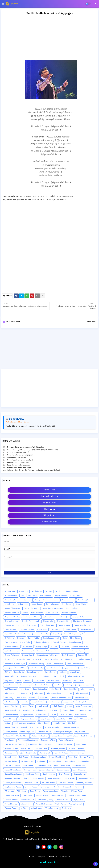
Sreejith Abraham (66, 783)
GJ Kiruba (65, 647)
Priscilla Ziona (41, 749)
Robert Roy (72, 757)
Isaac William (21, 668)
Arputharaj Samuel (85, 600)
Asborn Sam (23, 604)
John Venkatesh (82, 693)
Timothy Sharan (11, 800)
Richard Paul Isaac (57, 757)
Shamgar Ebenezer (12, 779)
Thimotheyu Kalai (12, 796)
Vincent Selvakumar (44, 804)
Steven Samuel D (48, 787)
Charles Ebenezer (12, 621)
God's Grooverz (68, 655)
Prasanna (49, 745)
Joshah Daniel (58, 706)
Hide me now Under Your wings (19, 468)
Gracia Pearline (23, 659)
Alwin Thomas (46, 596)
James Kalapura (11, 676)
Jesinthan (67, 681)
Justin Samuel (10, 710)
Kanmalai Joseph (86, 710)
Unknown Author (63, 800)
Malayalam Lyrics (50, 496)
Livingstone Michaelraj (28, 719)
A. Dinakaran (10, 591)
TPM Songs (22, 791)
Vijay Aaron (79, 800)
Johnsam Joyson (81, 698)
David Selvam (71, 630)
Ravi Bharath (45, 753)
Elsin (65, 638)
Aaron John (23, 591)
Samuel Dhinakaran (13, 770)
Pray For (41, 857)
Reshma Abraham (39, 757)
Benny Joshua (72, 608)
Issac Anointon (53, 668)
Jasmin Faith (59, 676)
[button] (96, 4)
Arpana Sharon (68, 600)
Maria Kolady (44, 723)
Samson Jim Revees (62, 766)
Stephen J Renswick (84, 783)
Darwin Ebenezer (27, 630)
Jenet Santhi (39, 681)
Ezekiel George (75, 642)
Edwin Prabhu (34, 638)
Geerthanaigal (28, 651)
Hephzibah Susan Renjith (15, 664)
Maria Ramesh (59, 723)
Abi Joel (49, 591)
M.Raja (7, 723)
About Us (53, 857)
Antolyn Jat (39, 600)
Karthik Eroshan (11, 715)
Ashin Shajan (37, 604)
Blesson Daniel (52, 613)
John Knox (39, 693)
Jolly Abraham (11, 702)
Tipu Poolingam (28, 800)
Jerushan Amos (53, 681)
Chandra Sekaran (80, 617)
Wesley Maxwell (76, 804)
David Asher (42, 630)
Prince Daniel (27, 749)
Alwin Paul (32, 596)
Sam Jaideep (69, 762)
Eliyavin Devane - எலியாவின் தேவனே (26, 447)
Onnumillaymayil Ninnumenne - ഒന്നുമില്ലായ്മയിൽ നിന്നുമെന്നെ (32, 450)
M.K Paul (73, 719)
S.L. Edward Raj (27, 762)
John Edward (56, 689)
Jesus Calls (79, 681)
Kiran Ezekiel (42, 715)
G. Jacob (54, 647)
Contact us (65, 857)
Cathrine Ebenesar (50, 617)
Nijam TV (9, 736)
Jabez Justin (19, 672)
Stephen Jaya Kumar (13, 787)
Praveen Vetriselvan (64, 745)
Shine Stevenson (54, 779)
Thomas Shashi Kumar (77, 796)
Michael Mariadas (52, 727)
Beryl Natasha (37, 613)
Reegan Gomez (78, 753)
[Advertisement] (49, 349)
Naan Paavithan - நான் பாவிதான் (20, 460)
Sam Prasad (28, 766)
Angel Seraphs (61, 596)
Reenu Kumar (10, 757)
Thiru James (28, 796)
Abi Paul (59, 591)
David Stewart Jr (86, 630)
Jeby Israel (9, 681)
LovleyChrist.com (46, 862)
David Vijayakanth (12, 634)
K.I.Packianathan (40, 710)
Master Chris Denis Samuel (16, 727)
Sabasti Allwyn (55, 762)
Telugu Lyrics (49, 515)
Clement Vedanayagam (14, 625)
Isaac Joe (8, 668)
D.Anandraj (32, 625)
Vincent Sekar (26, 804)
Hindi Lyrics (50, 509)
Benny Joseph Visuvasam (53, 608)
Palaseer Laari (57, 736)
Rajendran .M (10, 753)
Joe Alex (58, 685)
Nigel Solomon (81, 732)
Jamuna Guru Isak (28, 676)
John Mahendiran (54, 693)
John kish (33, 698)
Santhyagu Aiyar (32, 774)
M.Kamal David (86, 719)
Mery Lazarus (36, 727)
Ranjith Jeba (31, 753)
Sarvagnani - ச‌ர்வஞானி (16, 458)
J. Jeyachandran (68, 668)
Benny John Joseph (31, 608)
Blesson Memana (69, 613)
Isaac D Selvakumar (55, 664)
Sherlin (26, 779)
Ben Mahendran (52, 604)
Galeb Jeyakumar (12, 651)
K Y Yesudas (24, 710)
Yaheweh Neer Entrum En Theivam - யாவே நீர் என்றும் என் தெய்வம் (34, 470)
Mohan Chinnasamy (71, 727)
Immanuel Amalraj (36, 664)
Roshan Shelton (11, 762)
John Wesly (21, 698)
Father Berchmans (12, 647)
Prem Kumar (81, 745)
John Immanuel (87, 689)
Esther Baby (25, 642)
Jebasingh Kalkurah (76, 676)
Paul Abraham (72, 736)
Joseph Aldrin (37, 702)
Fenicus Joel (27, 647)
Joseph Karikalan (53, 702)
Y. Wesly (24, 808)
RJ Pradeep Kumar (76, 749)
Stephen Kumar (31, 787)
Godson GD (83, 655)
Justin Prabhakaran (83, 706)
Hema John (70, 659)
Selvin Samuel (64, 774)
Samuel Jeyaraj (63, 770)
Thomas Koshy (42, 796)
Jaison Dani (75, 672)
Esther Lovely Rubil (42, 642)
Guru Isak (37, 659)
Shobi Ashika (70, 779)
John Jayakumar (11, 693)
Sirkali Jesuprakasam (13, 783)
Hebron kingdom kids (53, 659)
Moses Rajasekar (27, 732)
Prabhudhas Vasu (48, 740)
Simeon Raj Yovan (86, 779)
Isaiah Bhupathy (37, 668)
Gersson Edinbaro (45, 651)
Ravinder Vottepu (61, 753)
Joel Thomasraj (11, 689)
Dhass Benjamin (59, 634)
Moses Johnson (11, 732)
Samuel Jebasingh (46, 770)
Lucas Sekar (61, 719)
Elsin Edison (75, 638)
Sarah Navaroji (49, 774)
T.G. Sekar (78, 787)
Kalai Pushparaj (69, 710)
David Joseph (56, 630)
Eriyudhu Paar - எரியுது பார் (18, 463)
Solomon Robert (48, 783)
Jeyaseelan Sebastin (43, 685)
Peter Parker (10, 740)
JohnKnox (44, 698)
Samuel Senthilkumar (13, 774)
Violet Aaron (61, 804)
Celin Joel (65, 617)
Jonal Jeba (24, 702)
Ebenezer (21, 638)
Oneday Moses (22, 736)
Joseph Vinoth (43, 706)
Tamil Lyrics (49, 490)
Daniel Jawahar (64, 625)
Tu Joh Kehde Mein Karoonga (18, 465)
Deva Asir (45, 634)
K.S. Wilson (55, 710)
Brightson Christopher (14, 617)
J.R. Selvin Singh (85, 668)
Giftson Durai (78, 651)
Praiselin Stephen (66, 740)
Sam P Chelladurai (12, 766)
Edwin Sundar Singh (51, 638)
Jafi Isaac (63, 672)
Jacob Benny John (34, 672)
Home (32, 857)
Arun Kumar (10, 604)
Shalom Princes (80, 774)
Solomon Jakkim (32, 783)
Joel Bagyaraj (70, 685)
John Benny (25, 689)
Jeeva (19, 681)
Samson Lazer (79, 766)
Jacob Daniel (50, 672)
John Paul (68, 693)
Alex (23, 596)
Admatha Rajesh (73, 591)
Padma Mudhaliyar (40, 736)
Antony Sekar (53, 600)
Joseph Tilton (84, 702)
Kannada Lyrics (49, 522)
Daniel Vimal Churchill (83, 625)
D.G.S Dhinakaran (47, 625)
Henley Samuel (84, 659)
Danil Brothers (11, 630)
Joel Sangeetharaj (86, 685)
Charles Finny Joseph (31, 621)
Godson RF (9, 659)
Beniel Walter (81, 604)
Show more (91, 322)
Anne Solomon (25, 600)
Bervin (25, 613)
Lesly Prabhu (80, 715)
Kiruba (53, 715)
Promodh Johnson (58, 749)
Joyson (69, 706)
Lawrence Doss (66, 715)
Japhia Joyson (45, 676)
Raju (21, 753)
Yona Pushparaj (52, 808)
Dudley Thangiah (76, 634)
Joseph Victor (28, 706)
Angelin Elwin (76, 596)
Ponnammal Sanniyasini (28, 740)
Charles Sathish (63, 621)
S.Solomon (41, 762)
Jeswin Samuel (26, 685)
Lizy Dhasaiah (47, 719)
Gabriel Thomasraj (80, 647)
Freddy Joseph (41, 647)
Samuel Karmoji (79, 770)
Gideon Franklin (62, 651)
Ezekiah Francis (59, 642)
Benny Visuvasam (12, 613)
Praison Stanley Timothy (15, 745)
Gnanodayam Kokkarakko (48, 655)
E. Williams (9, 638)
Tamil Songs (35, 791)
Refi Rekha (24, 757)
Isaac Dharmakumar (75, 664)
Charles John (48, 621)
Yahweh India (36, 808)
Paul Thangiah (87, 736)
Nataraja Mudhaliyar (63, 732)
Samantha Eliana (44, 766)
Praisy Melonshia (35, 745)
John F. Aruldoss (71, 689)
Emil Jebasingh (11, 642)
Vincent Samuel (11, 804)
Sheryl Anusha (38, 779)
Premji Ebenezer (11, 749)
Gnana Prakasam (12, 655)
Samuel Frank (30, 770)
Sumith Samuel (65, 787)
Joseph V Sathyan (12, 706)
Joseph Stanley (70, 702)
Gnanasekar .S (28, 655)
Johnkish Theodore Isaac (61, 698)
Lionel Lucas (10, 719)
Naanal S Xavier (44, 732)
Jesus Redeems (11, 685)
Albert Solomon (11, 596)
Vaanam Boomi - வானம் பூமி (18, 452)
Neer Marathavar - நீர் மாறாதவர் (20, 455)
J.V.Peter (8, 672)
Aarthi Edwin (37, 591)
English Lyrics (49, 503)
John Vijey (9, 698)
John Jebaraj (26, 693)
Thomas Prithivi (58, 796)
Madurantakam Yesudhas (24, 723)
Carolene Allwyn (33, 617)
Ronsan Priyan (86, 757)
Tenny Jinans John (51, 791)
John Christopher (40, 689)
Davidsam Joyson (31, 634)
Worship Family (11, 808)
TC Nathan (9, 791)
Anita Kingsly (10, 600)
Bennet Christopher (13, 608)
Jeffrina (27, 681)
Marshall (72, 723)
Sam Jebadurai (84, 762)
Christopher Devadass (82, 621)
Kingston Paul (27, 715)
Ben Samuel (67, 604)
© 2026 (56, 862)
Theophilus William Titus (72, 791)
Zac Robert (66, 808)
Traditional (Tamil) (45, 800)
